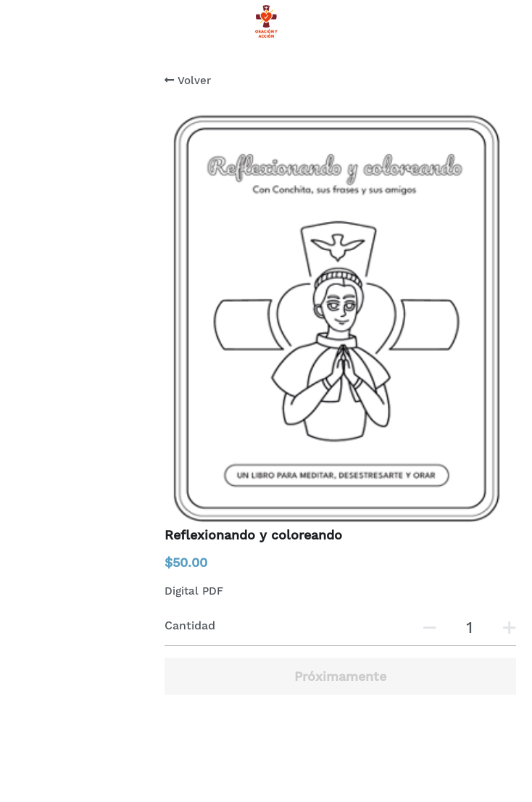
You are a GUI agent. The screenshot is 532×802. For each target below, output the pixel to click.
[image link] (266, 21)
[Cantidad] (469, 628)
